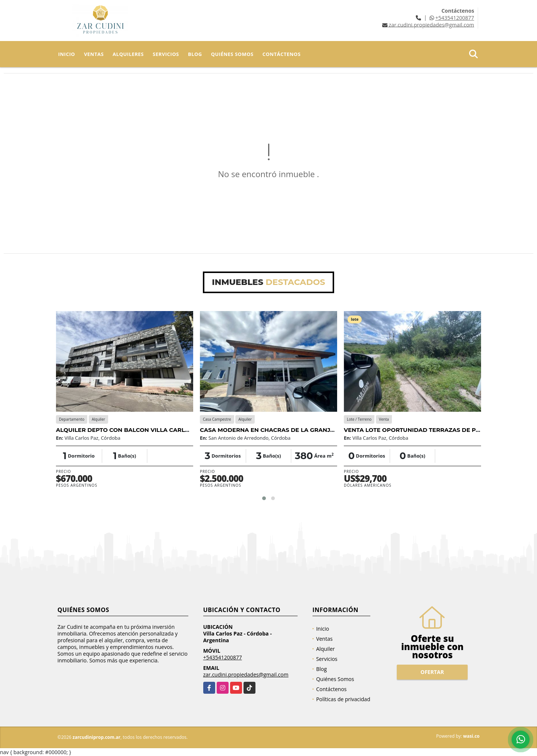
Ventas (94, 54)
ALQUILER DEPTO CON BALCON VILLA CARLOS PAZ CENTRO (144, 430)
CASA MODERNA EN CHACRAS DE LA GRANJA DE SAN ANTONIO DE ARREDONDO (319, 430)
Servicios (166, 54)
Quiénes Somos (232, 54)
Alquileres (128, 54)
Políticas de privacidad (343, 699)
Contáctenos (282, 54)
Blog (195, 54)
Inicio (67, 54)
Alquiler (326, 649)
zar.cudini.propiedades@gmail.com (246, 675)
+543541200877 (455, 18)
